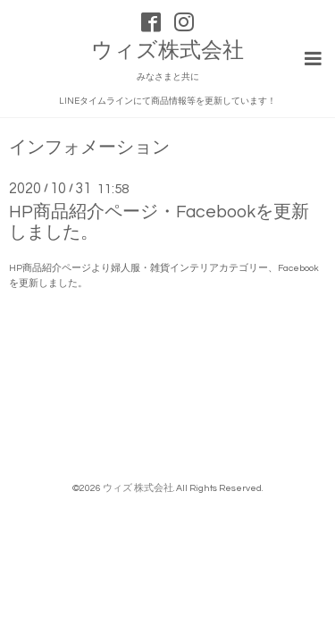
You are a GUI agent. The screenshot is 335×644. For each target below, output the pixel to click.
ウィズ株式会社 (167, 51)
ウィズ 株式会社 (138, 488)
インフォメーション (89, 148)
